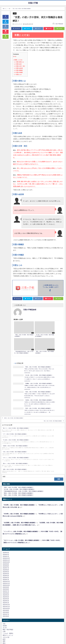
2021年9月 (6, 579)
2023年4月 (6, 542)
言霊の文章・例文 (19, 66)
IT (3, 627)
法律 (4, 633)
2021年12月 (6, 573)
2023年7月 (6, 537)
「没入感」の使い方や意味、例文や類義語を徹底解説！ (19, 458)
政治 (4, 612)
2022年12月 (6, 550)
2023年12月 (6, 527)
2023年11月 (6, 529)
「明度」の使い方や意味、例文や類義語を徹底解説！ (18, 456)
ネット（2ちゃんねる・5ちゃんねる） (14, 637)
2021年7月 (6, 583)
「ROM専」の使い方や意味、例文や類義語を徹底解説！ (19, 474)
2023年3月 (6, 544)
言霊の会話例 (18, 68)
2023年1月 (6, 548)
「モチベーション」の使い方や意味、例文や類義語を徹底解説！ (22, 509)
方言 (4, 592)
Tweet (6, 22)
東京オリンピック (8, 604)
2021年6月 (6, 585)
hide (15, 56)
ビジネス (5, 629)
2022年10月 (6, 554)
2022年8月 (6, 558)
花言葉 (5, 594)
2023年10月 (6, 531)
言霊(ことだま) (18, 60)
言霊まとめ (18, 75)
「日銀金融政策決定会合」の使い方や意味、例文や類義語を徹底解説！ (23, 460)
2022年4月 (6, 566)
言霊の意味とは (19, 62)
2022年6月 (6, 562)
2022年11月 (6, 552)
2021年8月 (6, 581)
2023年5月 (6, 540)
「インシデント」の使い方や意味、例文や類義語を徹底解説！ (21, 500)
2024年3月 (6, 521)
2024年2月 (6, 523)
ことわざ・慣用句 (8, 602)
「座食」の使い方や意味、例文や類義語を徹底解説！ (46, 407)
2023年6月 (6, 539)
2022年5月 (6, 564)
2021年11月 (6, 575)
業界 (4, 610)
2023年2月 (6, 546)
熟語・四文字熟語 (8, 598)
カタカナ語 (6, 606)
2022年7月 (6, 560)
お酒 (4, 600)
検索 (4, 445)
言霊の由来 (18, 64)
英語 (4, 625)
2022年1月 (6, 571)
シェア (6, 17)
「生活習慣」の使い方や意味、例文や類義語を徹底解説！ (20, 491)
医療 (4, 631)
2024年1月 (6, 525)
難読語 (5, 621)
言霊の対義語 (18, 72)
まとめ (5, 596)
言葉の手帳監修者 (59, 24)
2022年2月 (6, 569)
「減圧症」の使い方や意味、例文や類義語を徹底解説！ (20, 402)
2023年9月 (6, 533)
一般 (15, 13)
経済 (4, 608)
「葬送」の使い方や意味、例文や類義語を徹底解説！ (18, 462)
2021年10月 (6, 577)
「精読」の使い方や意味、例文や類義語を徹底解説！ (18, 464)
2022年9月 (6, 556)
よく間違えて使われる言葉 (11, 619)
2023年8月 (6, 535)
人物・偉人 (6, 618)
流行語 (5, 635)
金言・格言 (6, 614)
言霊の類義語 (18, 70)
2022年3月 (6, 567)
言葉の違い (6, 616)
